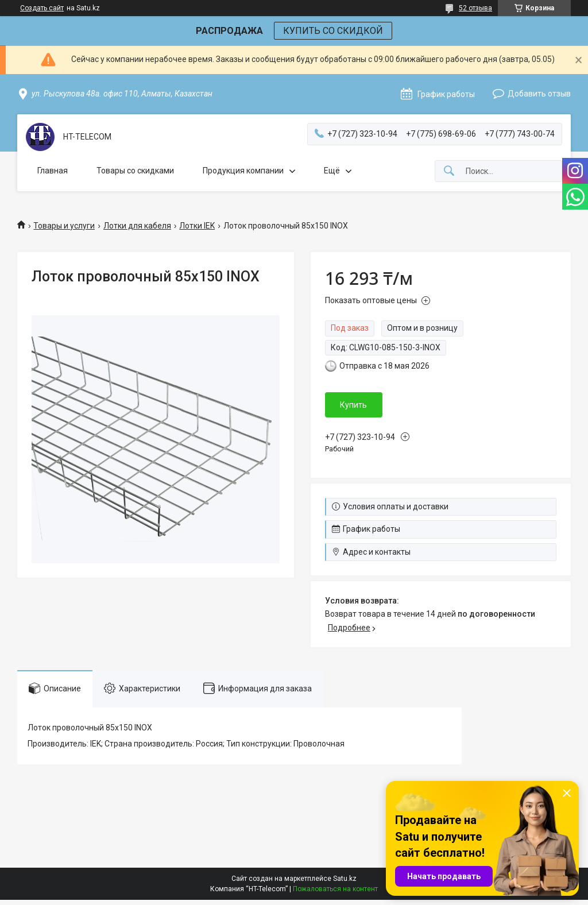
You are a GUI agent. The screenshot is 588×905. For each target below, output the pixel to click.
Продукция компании (243, 171)
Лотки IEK (197, 226)
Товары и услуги (64, 226)
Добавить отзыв (539, 94)
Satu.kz (345, 879)
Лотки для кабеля (137, 226)
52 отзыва (475, 8)
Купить (353, 405)
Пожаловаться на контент (335, 889)
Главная (53, 171)
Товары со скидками (135, 171)
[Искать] (449, 171)
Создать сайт (42, 8)
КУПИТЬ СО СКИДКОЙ (333, 31)
